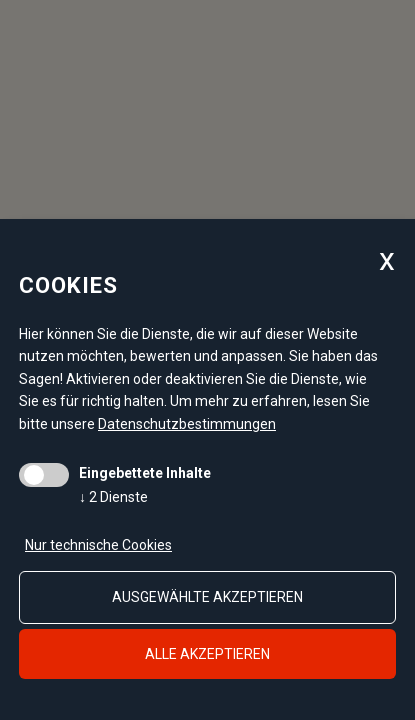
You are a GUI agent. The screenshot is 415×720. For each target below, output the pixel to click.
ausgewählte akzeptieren (207, 597)
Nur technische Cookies (98, 545)
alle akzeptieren (207, 654)
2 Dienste (113, 497)
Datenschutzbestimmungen (187, 424)
